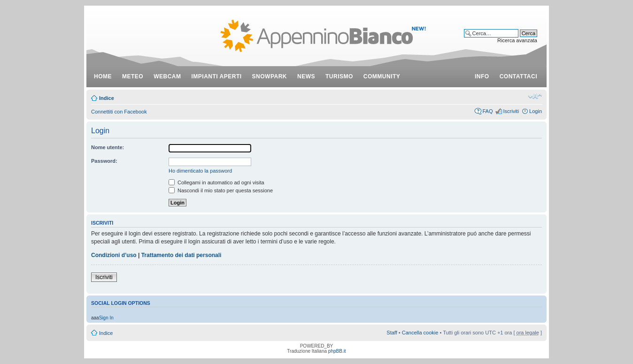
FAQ (487, 111)
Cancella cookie (420, 333)
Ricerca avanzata (517, 40)
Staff (392, 333)
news (306, 76)
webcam (167, 76)
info (482, 76)
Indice (107, 98)
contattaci (518, 76)
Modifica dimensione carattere (535, 96)
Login (536, 111)
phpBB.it (337, 351)
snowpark (270, 76)
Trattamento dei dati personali (181, 255)
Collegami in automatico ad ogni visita (216, 182)
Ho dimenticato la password (200, 171)
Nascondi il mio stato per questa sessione (221, 190)
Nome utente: (108, 147)
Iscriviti (511, 111)
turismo (339, 76)
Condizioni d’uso (114, 255)
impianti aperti (217, 76)
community (382, 76)
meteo (133, 76)
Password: (104, 161)
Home (103, 76)
